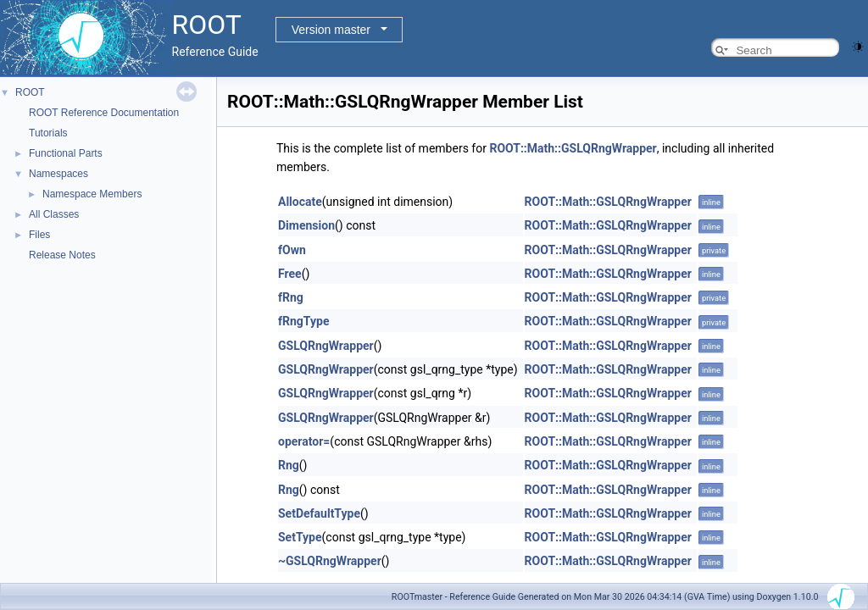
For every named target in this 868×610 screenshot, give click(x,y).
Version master (331, 30)
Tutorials (48, 133)
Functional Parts (66, 153)
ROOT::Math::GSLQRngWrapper (573, 148)
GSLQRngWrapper (326, 346)
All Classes (54, 214)
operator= (304, 441)
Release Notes (62, 255)
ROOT (30, 92)
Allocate (300, 202)
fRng (291, 297)
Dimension (306, 225)
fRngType (303, 321)
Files (39, 235)
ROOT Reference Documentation (104, 113)
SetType (300, 537)
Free (290, 274)
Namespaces (58, 174)
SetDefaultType (319, 513)
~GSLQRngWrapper (330, 561)
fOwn (292, 250)
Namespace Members (92, 194)
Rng (289, 465)
